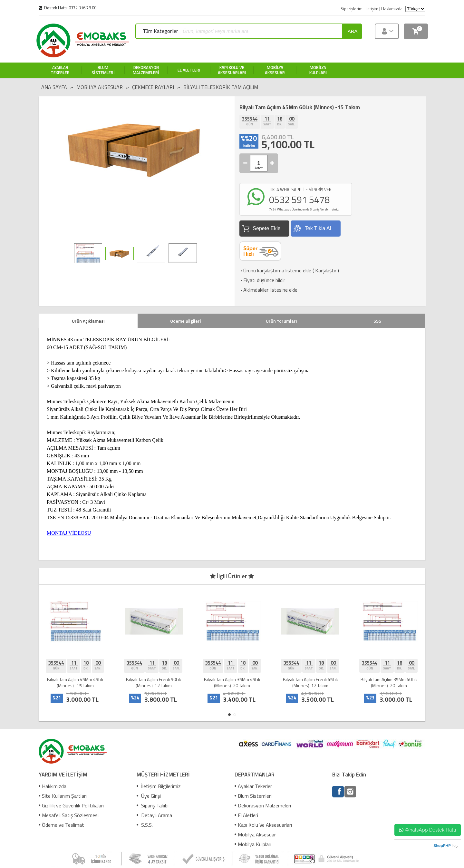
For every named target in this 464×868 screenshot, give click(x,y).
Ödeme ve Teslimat (61, 825)
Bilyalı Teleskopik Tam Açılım (221, 87)
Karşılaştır (326, 270)
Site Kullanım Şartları (63, 796)
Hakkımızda (53, 786)
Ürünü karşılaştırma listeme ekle (275, 270)
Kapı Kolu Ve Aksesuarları (263, 825)
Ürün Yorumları (281, 321)
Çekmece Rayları (153, 87)
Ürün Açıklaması (88, 321)
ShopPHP (442, 846)
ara (353, 31)
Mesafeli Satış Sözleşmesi (69, 815)
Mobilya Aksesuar (100, 87)
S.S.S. (145, 825)
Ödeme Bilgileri (185, 321)
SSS (377, 321)
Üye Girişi (149, 796)
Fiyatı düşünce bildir (262, 280)
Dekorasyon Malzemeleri (263, 805)
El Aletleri (246, 815)
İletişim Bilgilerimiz (159, 786)
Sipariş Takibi (153, 805)
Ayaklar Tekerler (253, 786)
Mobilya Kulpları (253, 844)
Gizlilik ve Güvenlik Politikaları (71, 805)
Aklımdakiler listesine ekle (268, 290)
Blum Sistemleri (253, 796)
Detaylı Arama (154, 815)
